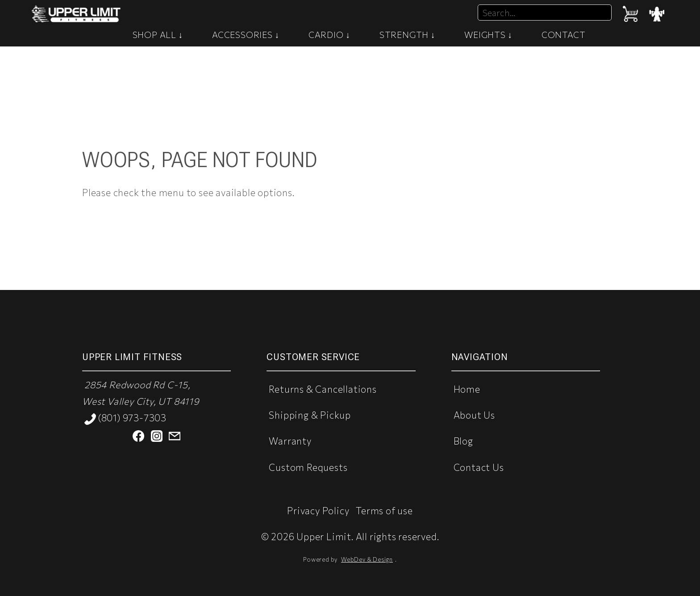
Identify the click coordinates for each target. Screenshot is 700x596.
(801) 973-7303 (125, 418)
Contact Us (479, 467)
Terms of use (384, 510)
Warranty (290, 441)
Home (467, 389)
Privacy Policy (318, 510)
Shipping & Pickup (310, 415)
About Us (474, 415)
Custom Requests (308, 467)
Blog (463, 441)
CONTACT (564, 34)
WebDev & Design (367, 559)
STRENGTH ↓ (408, 34)
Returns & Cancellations (323, 389)
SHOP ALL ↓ (158, 34)
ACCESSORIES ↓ (246, 34)
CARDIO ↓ (329, 34)
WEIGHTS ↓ (488, 34)
